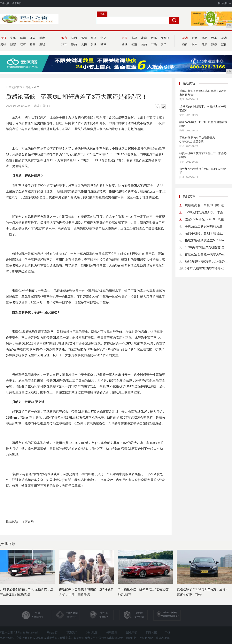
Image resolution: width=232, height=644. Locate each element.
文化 (103, 38)
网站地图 (223, 3)
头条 (13, 38)
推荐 (23, 38)
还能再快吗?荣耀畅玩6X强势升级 (206, 261)
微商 (74, 44)
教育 (224, 44)
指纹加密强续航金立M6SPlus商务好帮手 (203, 171)
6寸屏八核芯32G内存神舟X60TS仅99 (206, 268)
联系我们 (72, 632)
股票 (13, 44)
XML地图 (92, 632)
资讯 (28, 87)
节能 (154, 44)
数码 (154, 38)
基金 (33, 44)
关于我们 (17, 3)
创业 (94, 44)
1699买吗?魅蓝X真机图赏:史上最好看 (206, 247)
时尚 (42, 38)
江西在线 (28, 522)
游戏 (224, 38)
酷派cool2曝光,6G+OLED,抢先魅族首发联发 (203, 124)
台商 (144, 44)
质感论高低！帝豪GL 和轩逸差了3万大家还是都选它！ (203, 93)
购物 (42, 44)
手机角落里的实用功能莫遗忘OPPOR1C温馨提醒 (197, 140)
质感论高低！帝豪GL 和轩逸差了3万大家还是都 (206, 205)
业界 (134, 38)
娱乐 (195, 44)
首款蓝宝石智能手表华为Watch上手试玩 (206, 254)
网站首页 (52, 632)
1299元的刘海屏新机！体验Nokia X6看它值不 (203, 108)
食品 (204, 38)
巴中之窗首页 (14, 87)
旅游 (214, 44)
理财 (23, 44)
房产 (164, 44)
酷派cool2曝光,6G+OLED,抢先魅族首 (206, 219)
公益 (134, 44)
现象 (33, 38)
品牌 (84, 38)
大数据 (165, 38)
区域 (103, 44)
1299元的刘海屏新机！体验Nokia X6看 (206, 212)
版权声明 (132, 632)
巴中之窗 (5, 3)
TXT (168, 632)
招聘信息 (112, 632)
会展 (94, 38)
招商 (74, 38)
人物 (84, 44)
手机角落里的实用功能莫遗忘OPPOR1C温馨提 (206, 226)
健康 (204, 44)
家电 (144, 38)
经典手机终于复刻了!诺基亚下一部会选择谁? (203, 155)
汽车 (214, 38)
